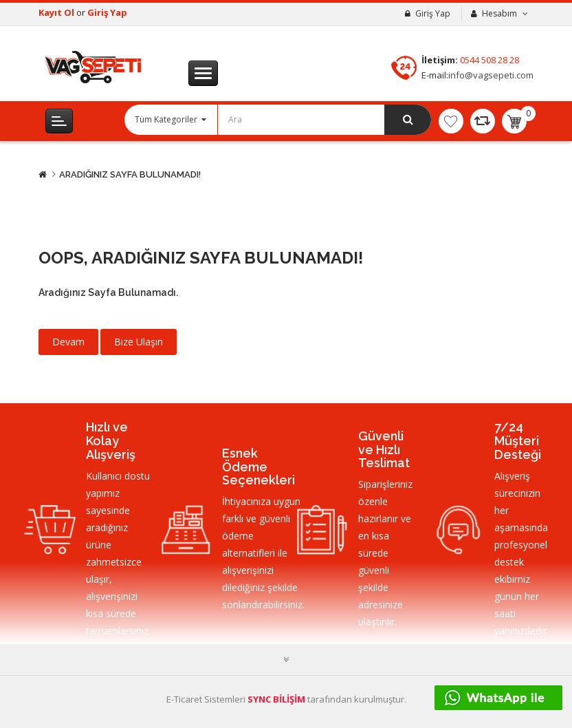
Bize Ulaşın (139, 342)
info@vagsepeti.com (491, 75)
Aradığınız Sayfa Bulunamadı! (130, 174)
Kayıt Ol (57, 12)
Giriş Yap (107, 12)
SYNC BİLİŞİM (276, 699)
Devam (68, 342)
